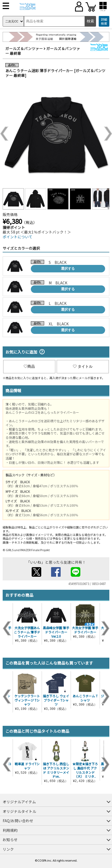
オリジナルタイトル (19, 811)
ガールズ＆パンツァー (24, 48)
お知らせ (10, 840)
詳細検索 (104, 21)
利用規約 (10, 830)
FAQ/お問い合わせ (18, 821)
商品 (29, 366)
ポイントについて (18, 237)
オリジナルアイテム (19, 802)
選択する (68, 269)
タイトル (83, 366)
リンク (8, 849)
